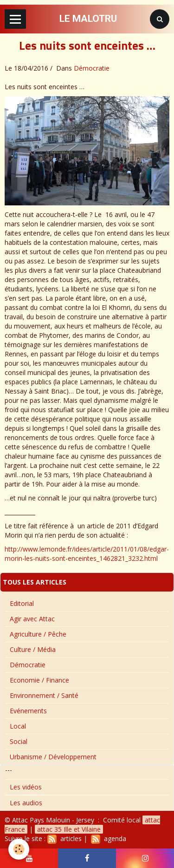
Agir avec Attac (32, 619)
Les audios (26, 803)
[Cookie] (19, 849)
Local (18, 726)
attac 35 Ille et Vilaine (69, 829)
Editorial (22, 603)
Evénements (28, 711)
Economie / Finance (39, 680)
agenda (109, 838)
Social (19, 741)
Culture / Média (33, 649)
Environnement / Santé (44, 695)
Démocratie (92, 68)
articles (64, 838)
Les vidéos (26, 787)
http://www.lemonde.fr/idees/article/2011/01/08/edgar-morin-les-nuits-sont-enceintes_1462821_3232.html (87, 554)
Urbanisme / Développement (53, 757)
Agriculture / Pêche (38, 634)
